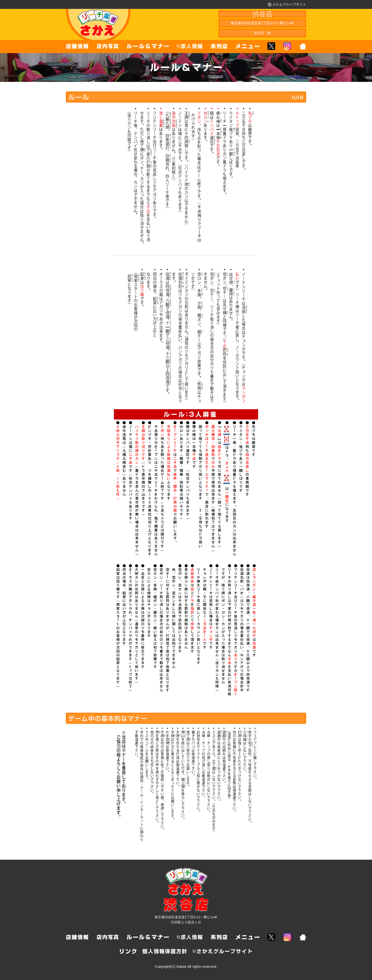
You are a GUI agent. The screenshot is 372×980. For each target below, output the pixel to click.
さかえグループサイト (287, 4)
